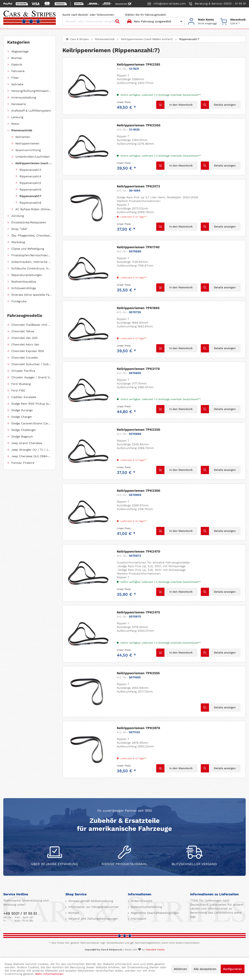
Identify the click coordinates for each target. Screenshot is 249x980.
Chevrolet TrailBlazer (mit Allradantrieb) (32, 325)
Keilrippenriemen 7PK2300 (138, 491)
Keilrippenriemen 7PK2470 (138, 551)
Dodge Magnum (22, 436)
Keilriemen (23, 137)
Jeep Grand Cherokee (27, 443)
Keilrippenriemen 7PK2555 (138, 673)
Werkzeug (18, 242)
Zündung (18, 216)
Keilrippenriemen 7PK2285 (138, 64)
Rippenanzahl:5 (30, 183)
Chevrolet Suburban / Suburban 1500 (32, 364)
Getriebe (17, 84)
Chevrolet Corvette (25, 358)
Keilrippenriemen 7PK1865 (138, 308)
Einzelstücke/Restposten (29, 222)
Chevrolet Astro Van (25, 344)
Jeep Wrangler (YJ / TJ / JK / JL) (32, 450)
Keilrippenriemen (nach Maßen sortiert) (34, 163)
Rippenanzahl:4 (30, 176)
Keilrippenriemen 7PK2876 (138, 728)
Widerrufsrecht (141, 901)
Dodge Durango (22, 410)
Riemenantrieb (22, 130)
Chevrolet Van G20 (24, 338)
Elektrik (17, 65)
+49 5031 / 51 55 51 (20, 913)
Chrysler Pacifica (23, 371)
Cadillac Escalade (24, 397)
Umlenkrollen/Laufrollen (33, 157)
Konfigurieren (233, 969)
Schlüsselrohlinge (24, 288)
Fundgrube (19, 301)
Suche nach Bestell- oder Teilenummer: (88, 15)
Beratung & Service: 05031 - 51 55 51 (217, 4)
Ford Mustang (21, 384)
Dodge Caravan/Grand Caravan (32, 423)
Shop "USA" (19, 229)
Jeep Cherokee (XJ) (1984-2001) (32, 456)
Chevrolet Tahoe (23, 331)
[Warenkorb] (233, 21)
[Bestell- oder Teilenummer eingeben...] (92, 21)
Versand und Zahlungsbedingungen (93, 919)
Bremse (17, 58)
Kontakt (73, 913)
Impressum (138, 919)
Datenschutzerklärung (146, 907)
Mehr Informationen (49, 974)
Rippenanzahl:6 (30, 189)
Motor (15, 124)
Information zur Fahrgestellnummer (93, 907)
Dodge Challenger (24, 430)
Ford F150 (18, 390)
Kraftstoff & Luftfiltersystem (31, 111)
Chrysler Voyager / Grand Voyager (32, 377)
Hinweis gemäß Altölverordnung (90, 901)
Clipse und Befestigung (28, 249)
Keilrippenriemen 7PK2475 (138, 612)
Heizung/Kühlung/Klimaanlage (32, 91)
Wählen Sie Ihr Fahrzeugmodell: (146, 15)
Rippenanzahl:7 (30, 196)
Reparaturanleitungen (27, 275)
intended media (155, 950)
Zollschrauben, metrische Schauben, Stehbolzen (32, 262)
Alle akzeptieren (205, 969)
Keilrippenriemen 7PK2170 (138, 369)
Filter (15, 78)
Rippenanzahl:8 (30, 203)
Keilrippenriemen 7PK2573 (138, 186)
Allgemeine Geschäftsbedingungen (154, 913)
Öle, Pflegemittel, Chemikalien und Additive (32, 235)
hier (193, 917)
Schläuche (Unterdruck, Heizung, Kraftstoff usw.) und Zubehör (32, 268)
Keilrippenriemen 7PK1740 (138, 247)
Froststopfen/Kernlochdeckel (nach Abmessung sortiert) (32, 255)
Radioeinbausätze (24, 282)
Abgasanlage (20, 51)
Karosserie (19, 104)
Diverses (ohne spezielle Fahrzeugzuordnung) (32, 295)
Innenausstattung (24, 97)
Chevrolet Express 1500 (28, 351)
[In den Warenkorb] (177, 105)
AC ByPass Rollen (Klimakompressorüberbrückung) (34, 209)
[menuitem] (203, 21)
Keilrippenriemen (27, 143)
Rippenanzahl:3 (30, 170)
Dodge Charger (22, 417)
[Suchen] (117, 21)
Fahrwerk (18, 71)
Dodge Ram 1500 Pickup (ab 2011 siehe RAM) (32, 404)
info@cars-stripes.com (167, 4)
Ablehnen (180, 969)
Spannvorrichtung (28, 150)
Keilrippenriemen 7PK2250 (138, 430)
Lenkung (17, 117)
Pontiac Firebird (23, 463)
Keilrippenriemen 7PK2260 (139, 125)
